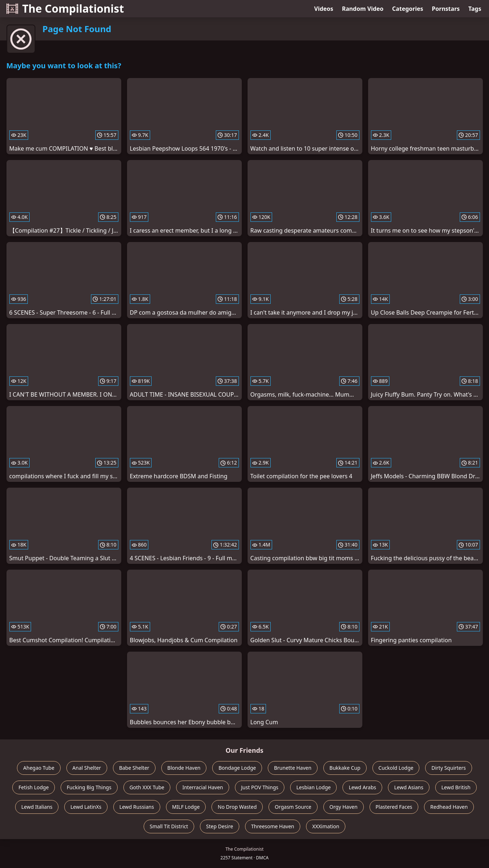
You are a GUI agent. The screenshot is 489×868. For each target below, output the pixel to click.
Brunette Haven (293, 768)
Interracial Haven (203, 787)
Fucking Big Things (89, 787)
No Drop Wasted (237, 807)
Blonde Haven (184, 768)
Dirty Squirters (448, 768)
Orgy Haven (344, 807)
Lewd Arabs (362, 787)
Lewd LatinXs (86, 807)
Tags (475, 9)
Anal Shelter (87, 768)
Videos (324, 9)
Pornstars (446, 9)
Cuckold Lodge (396, 768)
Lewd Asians (409, 787)
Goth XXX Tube (147, 787)
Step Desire (220, 826)
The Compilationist (65, 8)
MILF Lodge (186, 807)
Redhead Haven (449, 807)
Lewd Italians (37, 807)
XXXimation (326, 826)
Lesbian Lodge (313, 787)
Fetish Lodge (34, 787)
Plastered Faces (394, 807)
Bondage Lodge (237, 768)
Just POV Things (260, 787)
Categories (408, 9)
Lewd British (456, 787)
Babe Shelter (134, 768)
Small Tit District (169, 826)
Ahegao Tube (39, 768)
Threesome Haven (273, 826)
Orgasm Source (293, 807)
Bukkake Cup (345, 768)
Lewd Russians (137, 807)
